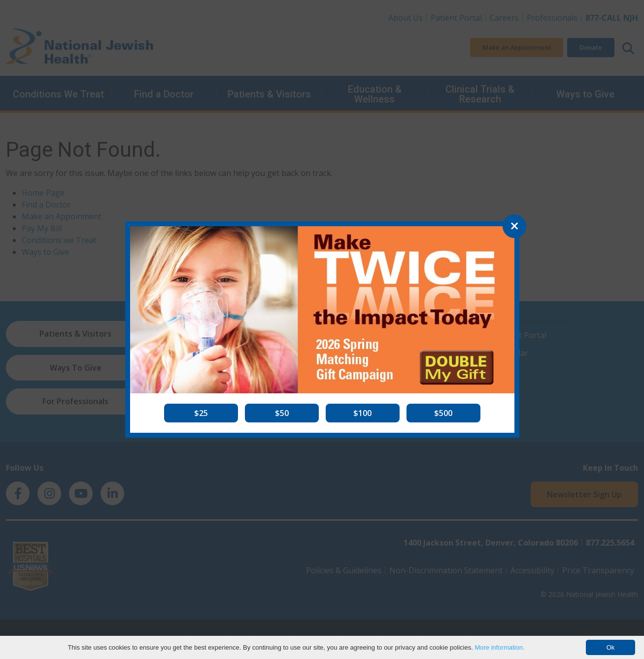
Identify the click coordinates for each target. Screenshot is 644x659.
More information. (499, 647)
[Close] (514, 226)
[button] (201, 413)
